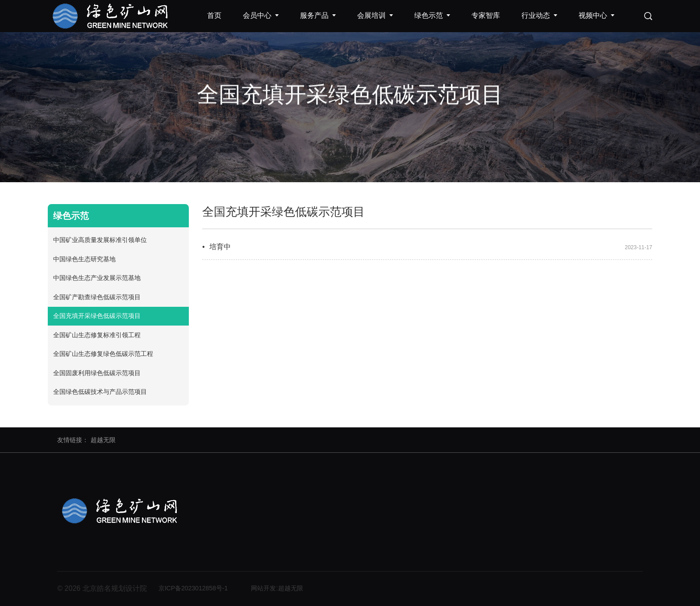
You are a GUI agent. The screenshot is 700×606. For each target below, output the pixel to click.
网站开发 (263, 588)
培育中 (220, 247)
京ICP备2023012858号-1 (193, 588)
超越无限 (103, 440)
